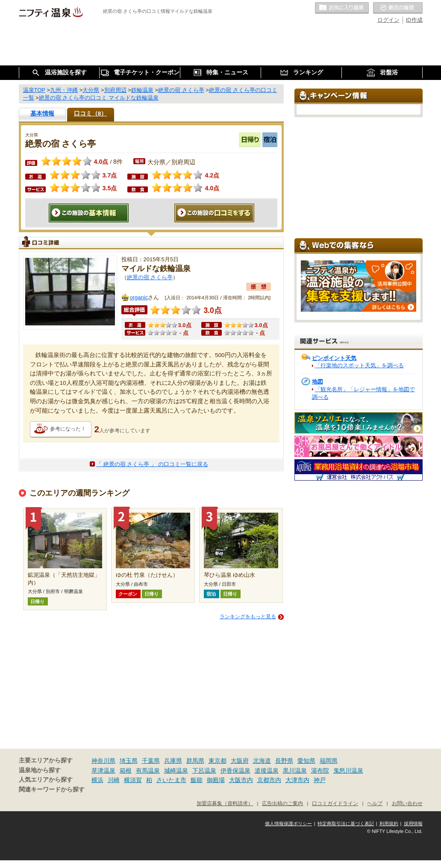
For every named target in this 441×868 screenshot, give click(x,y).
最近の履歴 (398, 8)
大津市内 (297, 780)
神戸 (320, 780)
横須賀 (133, 780)
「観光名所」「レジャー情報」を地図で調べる (363, 393)
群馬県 (195, 761)
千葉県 (151, 761)
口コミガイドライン (335, 803)
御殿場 (216, 780)
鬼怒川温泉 (348, 771)
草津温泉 (103, 771)
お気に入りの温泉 (342, 8)
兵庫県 (173, 761)
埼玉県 (129, 761)
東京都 (218, 761)
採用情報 (413, 824)
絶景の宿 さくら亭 (150, 277)
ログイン (388, 20)
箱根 (126, 771)
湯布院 (320, 771)
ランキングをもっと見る (248, 617)
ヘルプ (375, 803)
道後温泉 (267, 771)
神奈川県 (103, 761)
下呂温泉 (204, 771)
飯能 (197, 780)
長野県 (284, 761)
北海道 (262, 761)
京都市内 (269, 780)
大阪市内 (241, 780)
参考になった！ (68, 429)
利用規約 (389, 824)
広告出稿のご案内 (282, 803)
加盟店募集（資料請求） (225, 803)
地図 (318, 382)
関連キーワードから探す (52, 790)
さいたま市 (171, 780)
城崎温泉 (176, 771)
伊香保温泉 (235, 771)
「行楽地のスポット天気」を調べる (359, 365)
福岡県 (329, 761)
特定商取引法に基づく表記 (346, 824)
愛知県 (306, 761)
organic (139, 297)
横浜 (97, 780)
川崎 (114, 780)
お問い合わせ (407, 803)
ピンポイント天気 (334, 358)
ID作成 (414, 20)
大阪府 (240, 761)
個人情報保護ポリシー (288, 824)
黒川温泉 (295, 771)
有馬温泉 (148, 771)
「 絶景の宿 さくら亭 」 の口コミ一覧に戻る (152, 464)
